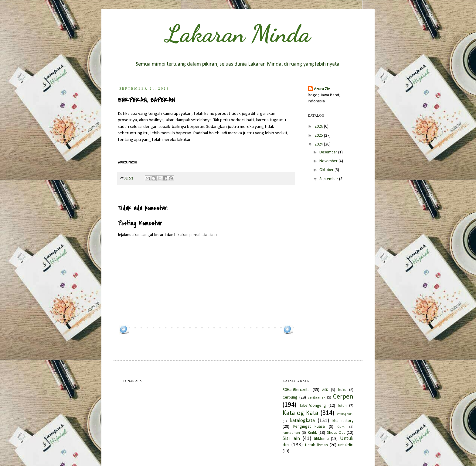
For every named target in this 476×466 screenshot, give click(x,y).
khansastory (343, 421)
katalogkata (302, 421)
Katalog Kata (301, 413)
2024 (319, 144)
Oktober (327, 170)
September (329, 179)
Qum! (341, 427)
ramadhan (291, 433)
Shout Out (336, 433)
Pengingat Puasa (309, 427)
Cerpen (343, 397)
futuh (342, 406)
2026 (319, 127)
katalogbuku (345, 414)
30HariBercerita (296, 390)
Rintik (312, 433)
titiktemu (321, 439)
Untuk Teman (316, 445)
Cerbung (290, 397)
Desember (329, 152)
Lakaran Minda (238, 33)
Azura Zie (322, 89)
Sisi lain (291, 439)
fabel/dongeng (313, 406)
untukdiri (346, 445)
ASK (325, 390)
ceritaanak (317, 398)
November (329, 161)
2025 (319, 136)
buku (342, 390)
